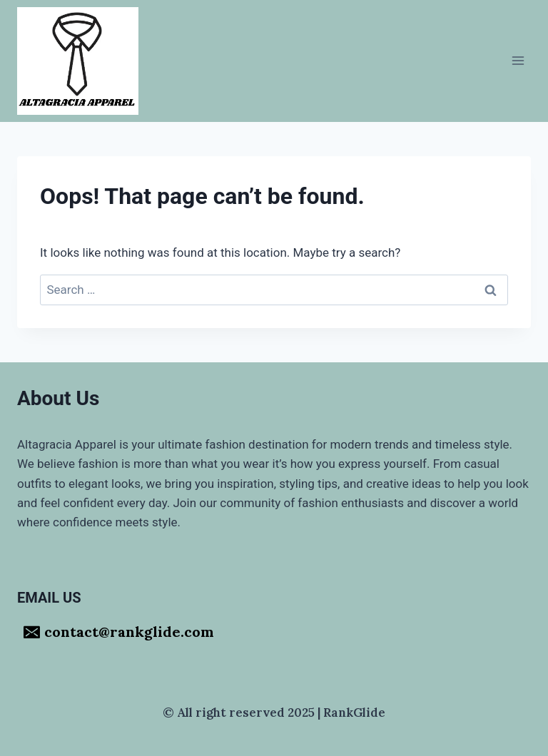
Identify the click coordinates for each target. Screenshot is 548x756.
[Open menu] (518, 61)
